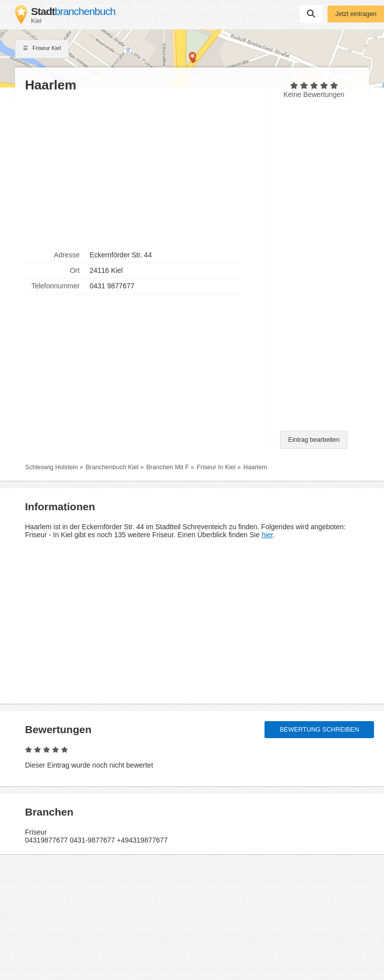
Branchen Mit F (167, 467)
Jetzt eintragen (356, 14)
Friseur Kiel (42, 49)
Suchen (311, 13)
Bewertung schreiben (319, 730)
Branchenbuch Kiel (112, 467)
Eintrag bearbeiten (314, 440)
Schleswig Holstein (51, 467)
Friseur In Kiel (216, 467)
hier (267, 535)
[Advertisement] (141, 170)
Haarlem (255, 467)
